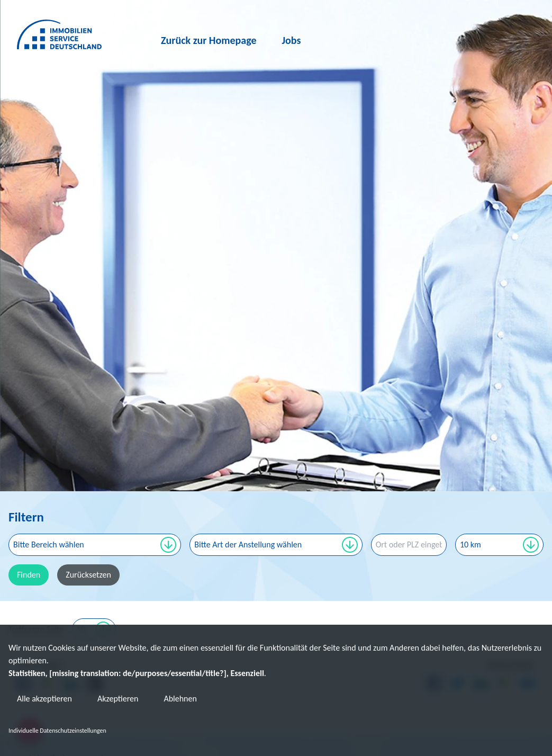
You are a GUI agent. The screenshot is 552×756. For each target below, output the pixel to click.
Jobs (292, 40)
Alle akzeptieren (44, 699)
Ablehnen (180, 699)
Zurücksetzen (88, 575)
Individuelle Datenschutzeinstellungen (57, 731)
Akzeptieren (118, 699)
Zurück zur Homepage (209, 40)
